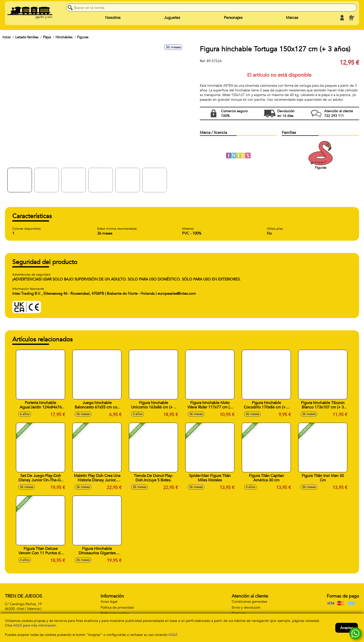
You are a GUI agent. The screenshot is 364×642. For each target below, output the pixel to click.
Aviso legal (109, 602)
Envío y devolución (246, 607)
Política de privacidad (117, 607)
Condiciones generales (249, 602)
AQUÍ (173, 635)
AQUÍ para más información (35, 625)
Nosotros (113, 18)
